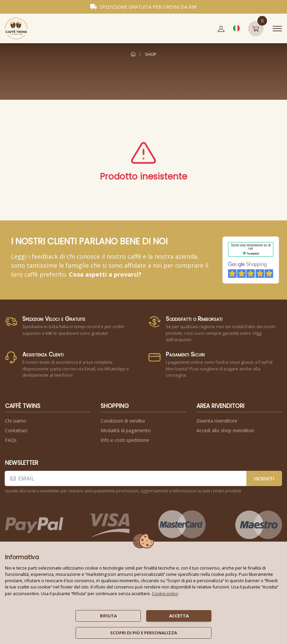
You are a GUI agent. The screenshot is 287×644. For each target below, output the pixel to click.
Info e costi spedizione (125, 440)
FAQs (11, 440)
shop (151, 54)
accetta (179, 616)
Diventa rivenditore (217, 421)
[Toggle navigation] (277, 29)
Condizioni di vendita (123, 421)
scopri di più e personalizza (144, 633)
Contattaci (16, 430)
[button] (221, 29)
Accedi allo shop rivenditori (225, 430)
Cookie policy (165, 593)
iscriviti (264, 478)
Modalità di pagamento (126, 430)
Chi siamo (16, 421)
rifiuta (108, 616)
